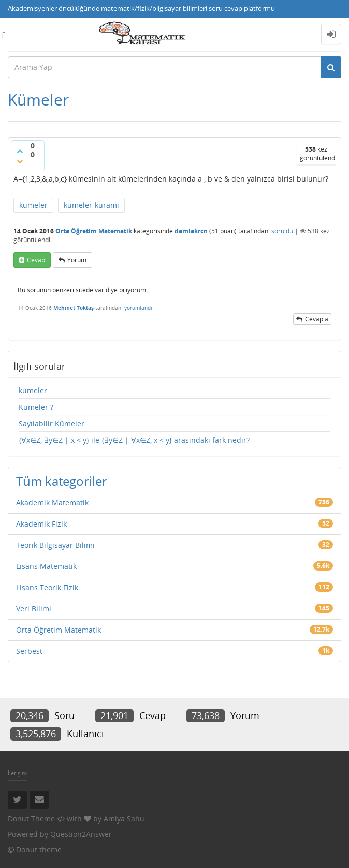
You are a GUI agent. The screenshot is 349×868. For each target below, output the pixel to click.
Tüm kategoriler (62, 481)
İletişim (17, 773)
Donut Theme (31, 819)
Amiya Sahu (124, 819)
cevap (36, 260)
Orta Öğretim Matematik (94, 231)
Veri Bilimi (34, 609)
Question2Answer (81, 834)
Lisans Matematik (46, 566)
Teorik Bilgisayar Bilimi (55, 545)
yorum (77, 260)
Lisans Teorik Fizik (47, 587)
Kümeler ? (36, 407)
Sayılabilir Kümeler (52, 423)
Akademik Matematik (52, 503)
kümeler (33, 205)
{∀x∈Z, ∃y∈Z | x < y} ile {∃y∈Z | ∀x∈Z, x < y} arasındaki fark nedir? (134, 440)
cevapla (317, 319)
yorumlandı (138, 308)
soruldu (282, 231)
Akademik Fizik (41, 524)
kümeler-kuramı (91, 205)
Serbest (29, 651)
